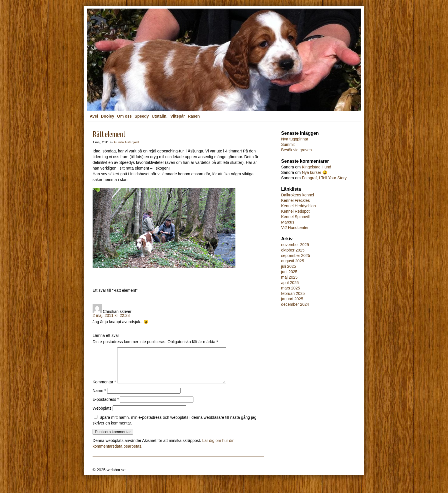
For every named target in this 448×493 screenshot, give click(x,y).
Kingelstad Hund (316, 167)
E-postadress (106, 406)
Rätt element (109, 134)
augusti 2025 (293, 261)
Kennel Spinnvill (295, 217)
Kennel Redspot (295, 211)
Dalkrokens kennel (298, 195)
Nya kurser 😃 (314, 172)
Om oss (124, 116)
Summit (288, 144)
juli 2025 (289, 266)
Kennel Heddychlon (298, 206)
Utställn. (160, 116)
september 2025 (296, 255)
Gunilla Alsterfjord (126, 142)
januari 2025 (292, 299)
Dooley (108, 116)
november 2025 (295, 245)
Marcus (288, 222)
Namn (99, 397)
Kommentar (104, 389)
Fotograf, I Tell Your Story (324, 178)
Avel (94, 116)
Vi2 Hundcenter (295, 228)
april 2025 (290, 283)
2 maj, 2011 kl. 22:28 (111, 315)
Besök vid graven (296, 150)
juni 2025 (289, 272)
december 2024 (295, 304)
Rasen (194, 116)
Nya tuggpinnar (295, 139)
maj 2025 (289, 277)
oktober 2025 (293, 250)
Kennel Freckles (295, 200)
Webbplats (102, 415)
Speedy (142, 116)
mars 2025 (291, 288)
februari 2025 (293, 293)
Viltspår (178, 116)
